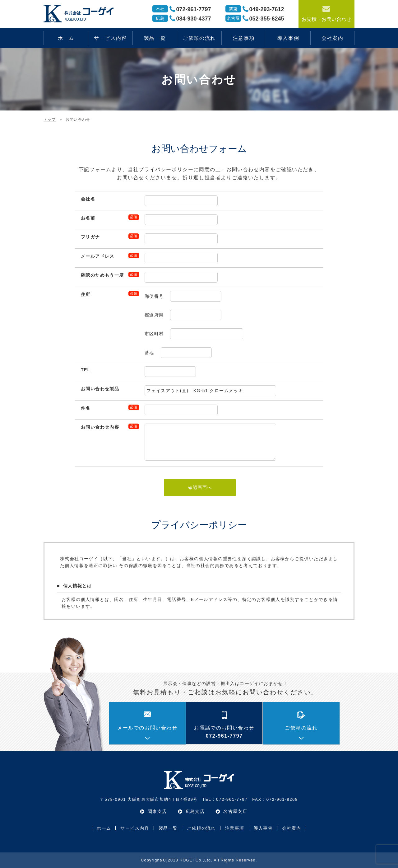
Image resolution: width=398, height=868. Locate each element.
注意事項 (244, 38)
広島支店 (195, 811)
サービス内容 (110, 38)
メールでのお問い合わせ (147, 728)
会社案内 (332, 38)
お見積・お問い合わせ (326, 13)
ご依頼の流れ (199, 38)
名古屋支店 (235, 811)
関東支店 (157, 811)
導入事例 (288, 38)
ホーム (66, 38)
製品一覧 (155, 38)
